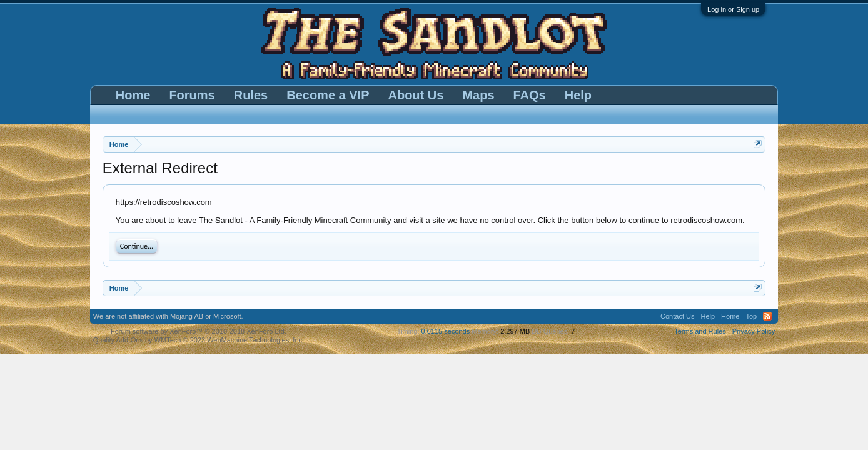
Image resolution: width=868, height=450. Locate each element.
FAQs (530, 95)
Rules (251, 95)
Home (133, 95)
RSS (767, 316)
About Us (416, 95)
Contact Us (677, 316)
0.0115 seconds (446, 331)
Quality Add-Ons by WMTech (199, 340)
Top (751, 316)
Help (578, 95)
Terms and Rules (700, 331)
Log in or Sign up (733, 9)
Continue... (137, 246)
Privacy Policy (754, 331)
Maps (478, 95)
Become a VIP (328, 95)
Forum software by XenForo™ (199, 331)
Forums (192, 95)
